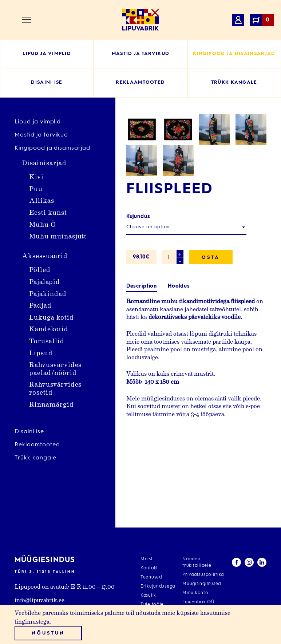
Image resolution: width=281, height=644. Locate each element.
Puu (36, 188)
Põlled (40, 269)
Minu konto (195, 593)
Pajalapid (45, 281)
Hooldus (179, 362)
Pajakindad (48, 293)
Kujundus (138, 292)
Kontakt (149, 568)
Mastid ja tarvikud (41, 135)
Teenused (151, 577)
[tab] (142, 362)
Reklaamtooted (37, 445)
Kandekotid (49, 329)
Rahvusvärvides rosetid (55, 388)
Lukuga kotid (52, 317)
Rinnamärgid (52, 404)
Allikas (42, 200)
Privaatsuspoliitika (203, 575)
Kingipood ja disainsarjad (52, 148)
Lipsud (41, 353)
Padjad (40, 305)
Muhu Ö (43, 224)
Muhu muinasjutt (58, 236)
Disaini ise (29, 432)
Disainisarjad (44, 163)
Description (142, 362)
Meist (147, 559)
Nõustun (48, 633)
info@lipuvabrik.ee (39, 600)
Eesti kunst (48, 212)
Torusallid (47, 341)
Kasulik (148, 596)
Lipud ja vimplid (38, 122)
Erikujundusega (158, 586)
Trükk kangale (35, 458)
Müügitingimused (202, 584)
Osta (211, 333)
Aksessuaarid (45, 255)
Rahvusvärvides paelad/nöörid (55, 368)
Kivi (36, 176)
